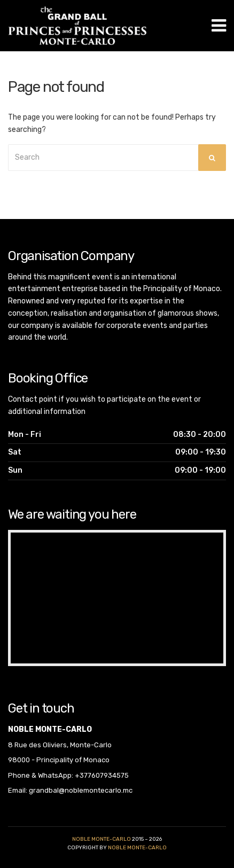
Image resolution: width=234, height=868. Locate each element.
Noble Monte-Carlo (102, 839)
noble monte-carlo (137, 848)
